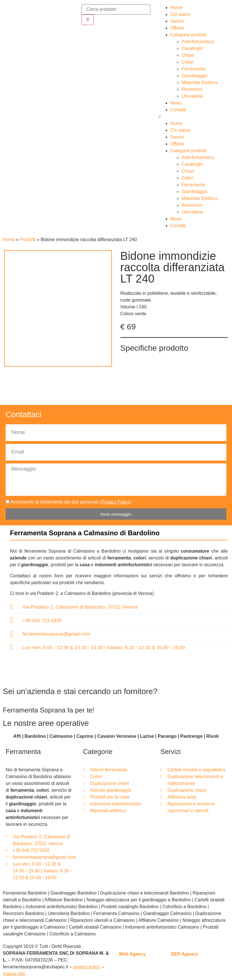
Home (176, 8)
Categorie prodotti (188, 35)
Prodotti (28, 240)
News (176, 103)
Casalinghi (192, 48)
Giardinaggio (194, 76)
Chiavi (188, 55)
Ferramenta (193, 69)
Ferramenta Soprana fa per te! (49, 710)
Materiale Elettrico (200, 82)
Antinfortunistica (198, 42)
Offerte (177, 28)
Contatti (178, 110)
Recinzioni (192, 89)
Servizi (177, 21)
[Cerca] (88, 20)
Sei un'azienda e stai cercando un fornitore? (80, 691)
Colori (188, 62)
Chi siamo (180, 14)
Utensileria (192, 96)
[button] (193, 117)
